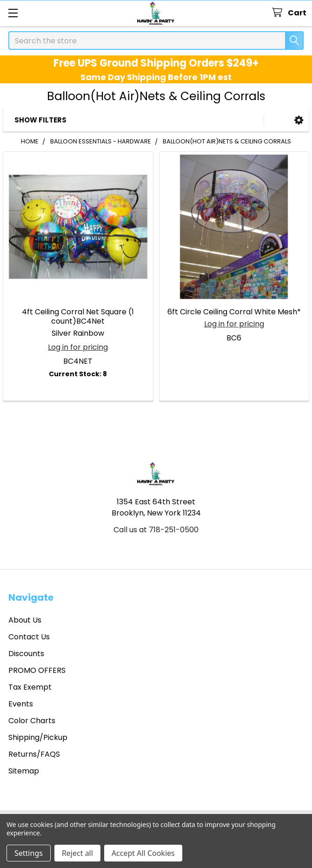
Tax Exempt (30, 687)
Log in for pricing (78, 347)
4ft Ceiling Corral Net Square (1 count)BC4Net (78, 316)
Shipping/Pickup (38, 737)
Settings (29, 853)
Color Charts (32, 721)
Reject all (77, 853)
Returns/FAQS (34, 754)
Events (21, 704)
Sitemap (24, 771)
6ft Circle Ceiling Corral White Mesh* (234, 312)
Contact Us (29, 637)
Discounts (26, 654)
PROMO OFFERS (37, 670)
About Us (25, 620)
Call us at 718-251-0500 (156, 530)
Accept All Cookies (143, 853)
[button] (299, 120)
